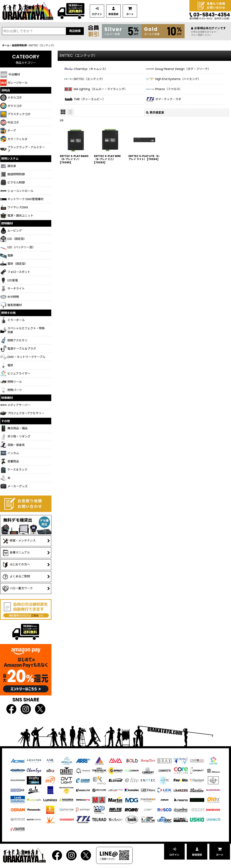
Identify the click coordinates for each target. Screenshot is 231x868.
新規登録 (113, 14)
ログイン (97, 14)
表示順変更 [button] (155, 113)
